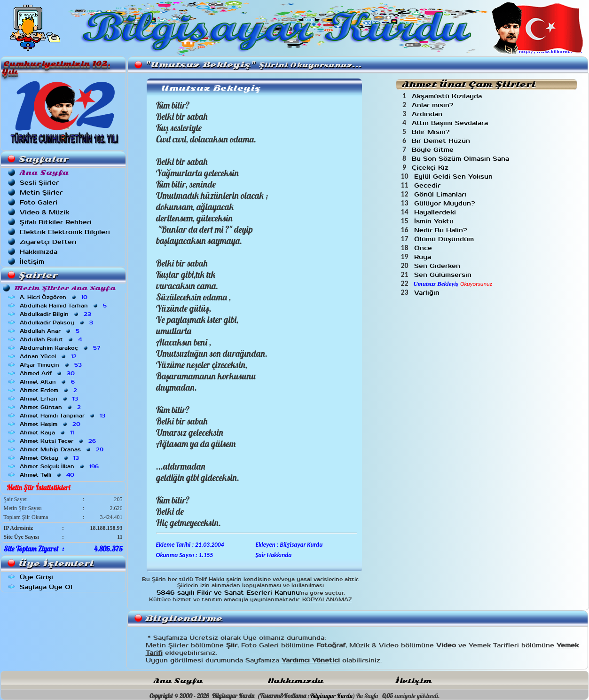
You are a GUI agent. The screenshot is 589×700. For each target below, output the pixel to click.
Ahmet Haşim (51, 424)
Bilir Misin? (432, 132)
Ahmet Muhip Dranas (63, 449)
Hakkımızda (39, 252)
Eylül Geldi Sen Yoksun (455, 177)
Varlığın (428, 293)
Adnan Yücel (49, 356)
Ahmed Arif (48, 373)
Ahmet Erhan (50, 399)
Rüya (424, 257)
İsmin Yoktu (435, 221)
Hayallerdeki (436, 212)
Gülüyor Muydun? (446, 203)
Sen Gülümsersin (444, 275)
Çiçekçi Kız (431, 168)
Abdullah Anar (51, 331)
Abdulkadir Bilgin (56, 314)
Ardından (428, 114)
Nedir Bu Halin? (442, 230)
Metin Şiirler (41, 193)
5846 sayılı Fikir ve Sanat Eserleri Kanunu (228, 593)
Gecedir (428, 185)
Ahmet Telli (48, 475)
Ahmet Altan (48, 382)
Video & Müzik (44, 212)
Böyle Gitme (434, 150)
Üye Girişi (36, 577)
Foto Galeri (39, 202)
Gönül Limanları (441, 194)
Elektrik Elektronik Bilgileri (65, 232)
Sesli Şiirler (39, 183)
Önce (424, 248)
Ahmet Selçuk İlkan (60, 466)
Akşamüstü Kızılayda (448, 96)
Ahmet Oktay (50, 458)
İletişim (32, 262)
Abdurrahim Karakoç (61, 348)
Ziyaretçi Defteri (48, 242)
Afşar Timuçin (52, 365)
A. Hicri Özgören (55, 297)
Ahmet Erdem (49, 390)
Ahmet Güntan (51, 407)
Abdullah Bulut (52, 339)
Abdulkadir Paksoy (57, 322)
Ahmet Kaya (48, 433)
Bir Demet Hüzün (442, 141)
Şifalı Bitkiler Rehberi (56, 222)
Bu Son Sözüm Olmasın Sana (462, 159)
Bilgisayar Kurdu (331, 696)
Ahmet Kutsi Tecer (59, 441)
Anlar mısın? (434, 105)
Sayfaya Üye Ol (46, 587)
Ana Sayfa (178, 681)
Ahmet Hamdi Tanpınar (63, 416)
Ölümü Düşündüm (445, 239)
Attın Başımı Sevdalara (451, 123)
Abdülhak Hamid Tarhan (64, 306)
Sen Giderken (438, 266)
